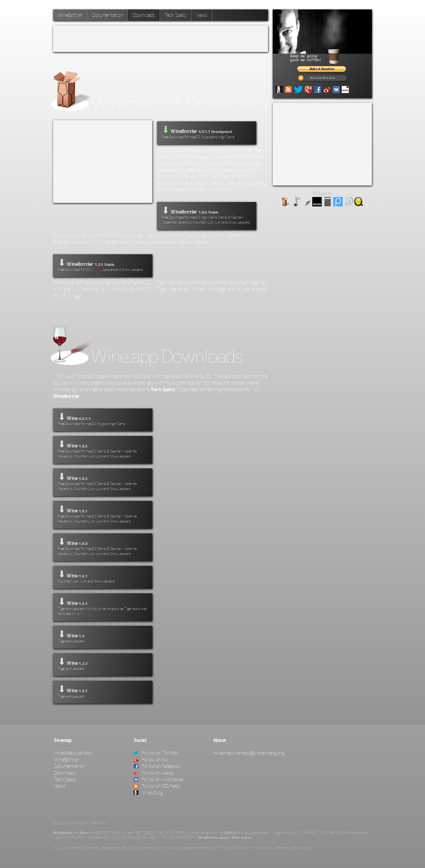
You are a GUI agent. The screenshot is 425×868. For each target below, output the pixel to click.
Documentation (108, 15)
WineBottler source (214, 838)
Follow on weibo (154, 773)
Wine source (241, 838)
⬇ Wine (103, 419)
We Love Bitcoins (322, 78)
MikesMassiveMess (73, 753)
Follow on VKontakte (158, 779)
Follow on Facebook (157, 766)
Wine (84, 833)
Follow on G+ (151, 760)
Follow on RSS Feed (157, 786)
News (202, 15)
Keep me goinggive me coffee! (322, 56)
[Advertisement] (161, 39)
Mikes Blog (148, 793)
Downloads (144, 15)
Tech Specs (175, 15)
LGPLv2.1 (232, 833)
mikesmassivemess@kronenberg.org (249, 753)
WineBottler (70, 15)
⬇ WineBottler (207, 215)
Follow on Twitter (156, 753)
